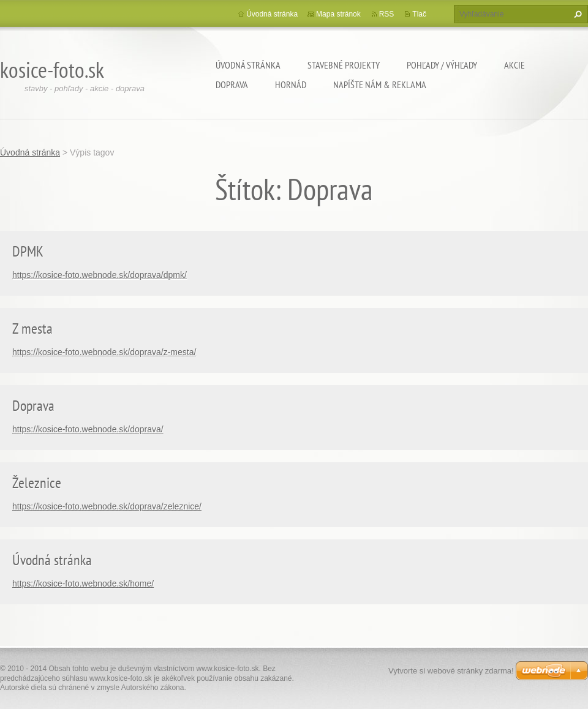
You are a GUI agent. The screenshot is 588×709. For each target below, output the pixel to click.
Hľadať (576, 14)
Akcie (514, 65)
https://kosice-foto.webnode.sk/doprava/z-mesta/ (104, 352)
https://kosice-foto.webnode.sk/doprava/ (88, 429)
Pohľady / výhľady (442, 65)
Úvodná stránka (248, 65)
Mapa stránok (338, 14)
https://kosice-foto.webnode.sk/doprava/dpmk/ (100, 275)
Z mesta (32, 328)
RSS (387, 14)
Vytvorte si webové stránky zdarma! (451, 671)
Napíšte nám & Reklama (380, 84)
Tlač (419, 14)
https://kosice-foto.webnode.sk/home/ (83, 583)
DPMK (28, 251)
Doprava (232, 84)
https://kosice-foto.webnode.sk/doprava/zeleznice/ (107, 506)
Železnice (37, 483)
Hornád (291, 84)
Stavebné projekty (344, 65)
